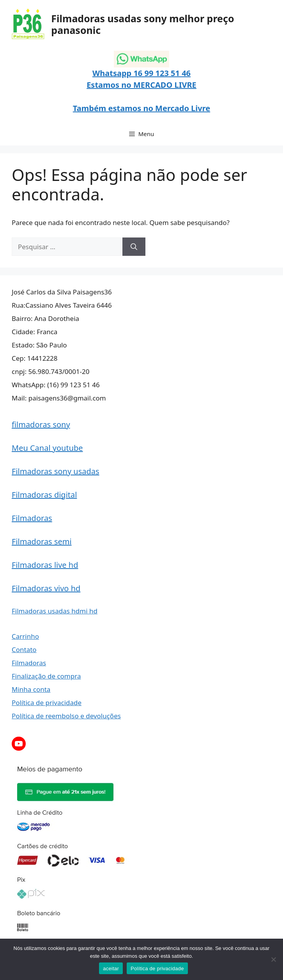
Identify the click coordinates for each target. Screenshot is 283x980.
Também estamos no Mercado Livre (141, 108)
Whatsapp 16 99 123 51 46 (141, 73)
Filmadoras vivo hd (46, 588)
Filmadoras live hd (45, 565)
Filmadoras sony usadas (56, 471)
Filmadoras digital (44, 495)
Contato (24, 649)
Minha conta (31, 689)
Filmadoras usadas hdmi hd (55, 611)
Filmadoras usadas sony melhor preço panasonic (142, 24)
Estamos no (110, 85)
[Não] (273, 959)
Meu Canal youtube (47, 448)
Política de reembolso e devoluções (66, 716)
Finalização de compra (46, 676)
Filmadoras (32, 518)
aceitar (111, 968)
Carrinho (25, 636)
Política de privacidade (47, 703)
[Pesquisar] (134, 247)
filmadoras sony (41, 424)
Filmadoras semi (42, 541)
